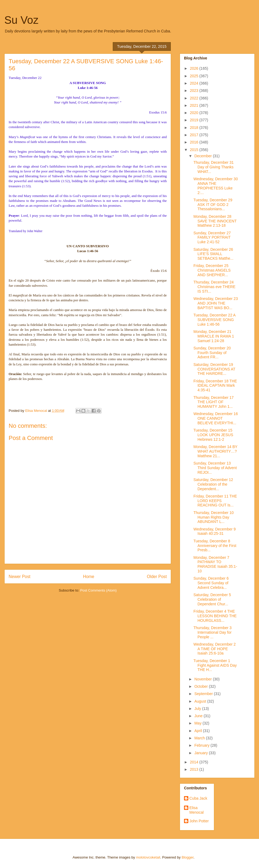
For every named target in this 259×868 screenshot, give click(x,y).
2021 (195, 105)
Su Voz (21, 20)
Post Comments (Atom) (98, 590)
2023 (195, 91)
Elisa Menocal (197, 810)
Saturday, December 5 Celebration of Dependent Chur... (212, 599)
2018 (195, 128)
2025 (195, 76)
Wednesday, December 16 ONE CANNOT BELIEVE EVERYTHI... (216, 418)
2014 (195, 762)
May (198, 723)
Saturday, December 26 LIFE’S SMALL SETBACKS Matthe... (213, 254)
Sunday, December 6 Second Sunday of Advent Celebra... (211, 583)
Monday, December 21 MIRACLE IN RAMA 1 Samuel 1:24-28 (214, 336)
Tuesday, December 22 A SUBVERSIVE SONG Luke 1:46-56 (214, 320)
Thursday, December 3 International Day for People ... (212, 632)
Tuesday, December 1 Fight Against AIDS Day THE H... (215, 665)
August (201, 701)
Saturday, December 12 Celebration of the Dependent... (213, 484)
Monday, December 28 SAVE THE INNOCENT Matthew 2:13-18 (215, 221)
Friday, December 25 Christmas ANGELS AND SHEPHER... (212, 270)
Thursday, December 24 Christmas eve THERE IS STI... (214, 287)
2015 (195, 150)
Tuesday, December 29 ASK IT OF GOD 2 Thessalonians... (213, 205)
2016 (195, 142)
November (203, 679)
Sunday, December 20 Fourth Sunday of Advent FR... (212, 353)
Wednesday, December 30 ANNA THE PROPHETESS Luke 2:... (216, 186)
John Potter (199, 821)
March (200, 738)
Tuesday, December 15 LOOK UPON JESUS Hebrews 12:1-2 (213, 435)
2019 (195, 120)
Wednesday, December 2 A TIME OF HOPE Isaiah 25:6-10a (215, 649)
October (202, 686)
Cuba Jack (198, 798)
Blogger (188, 857)
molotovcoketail (148, 857)
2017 (195, 135)
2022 (195, 98)
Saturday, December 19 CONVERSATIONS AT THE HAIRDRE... (214, 369)
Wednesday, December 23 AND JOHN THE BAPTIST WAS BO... (216, 303)
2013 (195, 769)
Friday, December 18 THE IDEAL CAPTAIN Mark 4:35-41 (215, 386)
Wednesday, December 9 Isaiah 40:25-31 (215, 531)
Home (89, 577)
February (202, 745)
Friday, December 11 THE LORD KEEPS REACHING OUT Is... (215, 501)
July (198, 709)
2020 (195, 113)
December (203, 156)
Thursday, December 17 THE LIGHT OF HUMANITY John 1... (214, 402)
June (199, 716)
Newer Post (20, 577)
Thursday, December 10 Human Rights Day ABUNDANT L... (214, 517)
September (204, 694)
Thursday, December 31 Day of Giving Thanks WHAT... (214, 167)
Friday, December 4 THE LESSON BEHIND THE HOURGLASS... (215, 616)
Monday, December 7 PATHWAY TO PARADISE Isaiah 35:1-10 (215, 564)
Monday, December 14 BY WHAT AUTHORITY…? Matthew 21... (215, 451)
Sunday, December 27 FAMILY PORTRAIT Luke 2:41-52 (212, 238)
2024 (195, 83)
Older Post (157, 577)
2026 (195, 68)
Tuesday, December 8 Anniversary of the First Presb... (215, 546)
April (199, 731)
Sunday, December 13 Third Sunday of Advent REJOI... (215, 468)
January (202, 753)
